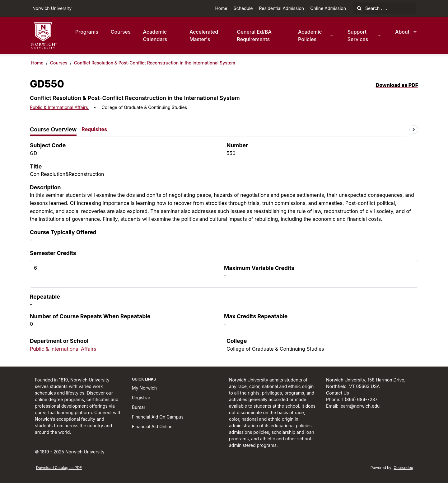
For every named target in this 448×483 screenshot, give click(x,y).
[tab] (53, 130)
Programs (87, 32)
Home (221, 8)
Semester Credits (53, 253)
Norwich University (52, 8)
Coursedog (403, 468)
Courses (121, 32)
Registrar (141, 398)
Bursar (139, 407)
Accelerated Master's (204, 36)
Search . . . (372, 8)
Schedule (243, 8)
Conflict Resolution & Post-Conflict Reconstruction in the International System (155, 63)
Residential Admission (282, 8)
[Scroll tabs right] (414, 130)
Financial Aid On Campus (158, 417)
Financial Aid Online (152, 426)
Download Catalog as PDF (59, 468)
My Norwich (144, 388)
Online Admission (328, 8)
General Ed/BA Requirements (254, 36)
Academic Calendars (155, 36)
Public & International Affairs (60, 107)
